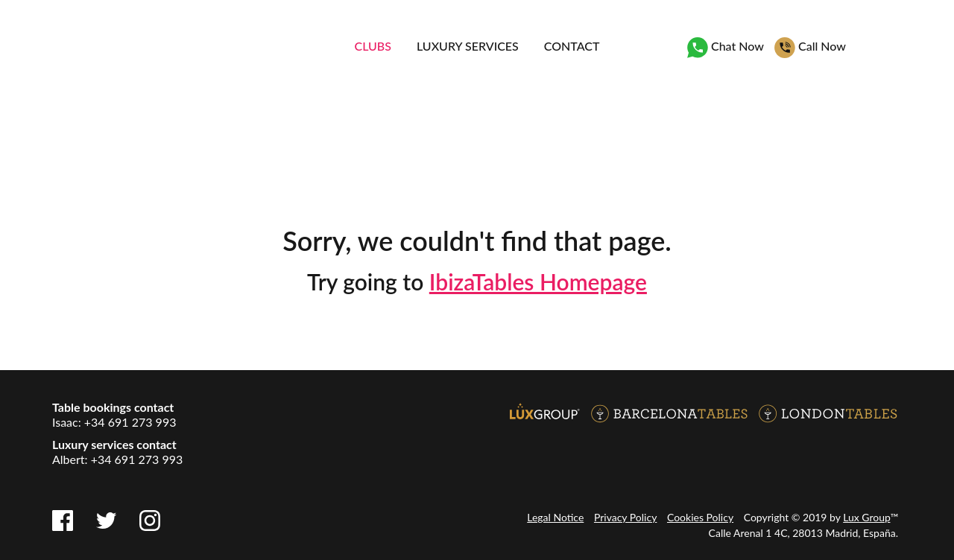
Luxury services (468, 46)
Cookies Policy (700, 517)
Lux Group (866, 517)
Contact (572, 46)
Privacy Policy (625, 517)
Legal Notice (555, 517)
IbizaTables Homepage (538, 281)
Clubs (373, 46)
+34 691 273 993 (130, 422)
